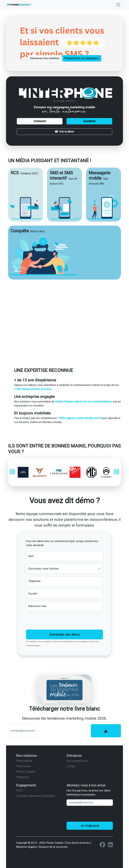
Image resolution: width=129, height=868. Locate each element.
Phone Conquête (26, 772)
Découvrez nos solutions (45, 58)
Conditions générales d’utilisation (36, 796)
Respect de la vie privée (53, 847)
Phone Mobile (24, 761)
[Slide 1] (61, 66)
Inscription (89, 121)
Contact (71, 766)
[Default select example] (64, 569)
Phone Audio (24, 766)
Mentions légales (26, 847)
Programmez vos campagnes (82, 58)
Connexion (40, 121)
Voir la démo (64, 132)
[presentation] (52, 620)
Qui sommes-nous (77, 761)
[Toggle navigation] (118, 5)
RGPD (20, 791)
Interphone (22, 777)
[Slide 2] (68, 66)
